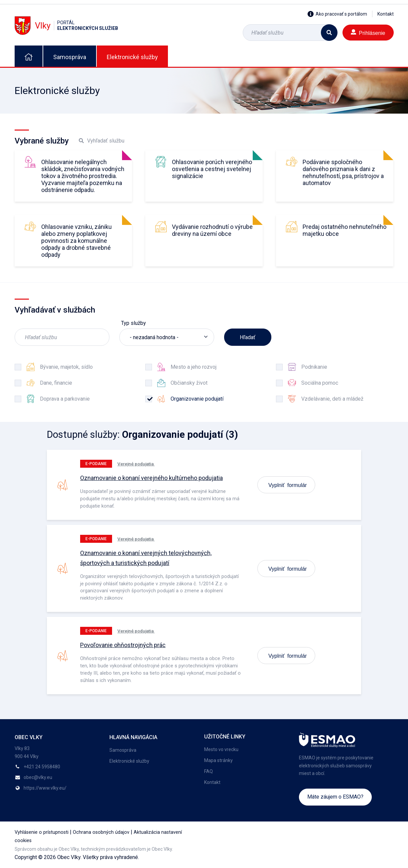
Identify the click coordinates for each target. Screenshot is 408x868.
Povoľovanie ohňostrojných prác (123, 645)
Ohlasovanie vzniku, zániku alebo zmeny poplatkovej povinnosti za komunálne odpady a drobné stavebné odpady (76, 241)
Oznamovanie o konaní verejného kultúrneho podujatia (151, 478)
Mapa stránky (218, 760)
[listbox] (167, 337)
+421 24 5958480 (42, 767)
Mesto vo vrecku (221, 749)
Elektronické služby (132, 57)
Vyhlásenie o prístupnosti (42, 832)
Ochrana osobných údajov (101, 832)
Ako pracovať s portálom (337, 14)
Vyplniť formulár (288, 485)
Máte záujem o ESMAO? (335, 797)
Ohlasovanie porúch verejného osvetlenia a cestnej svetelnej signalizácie (212, 169)
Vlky (66, 25)
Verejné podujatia (136, 464)
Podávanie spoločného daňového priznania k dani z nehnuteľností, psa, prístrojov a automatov (343, 172)
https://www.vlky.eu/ (45, 788)
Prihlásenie (368, 32)
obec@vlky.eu (38, 777)
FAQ (208, 771)
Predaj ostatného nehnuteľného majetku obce (344, 230)
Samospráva (70, 57)
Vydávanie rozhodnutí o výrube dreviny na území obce (212, 230)
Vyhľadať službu (102, 141)
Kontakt (386, 14)
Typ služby (134, 323)
